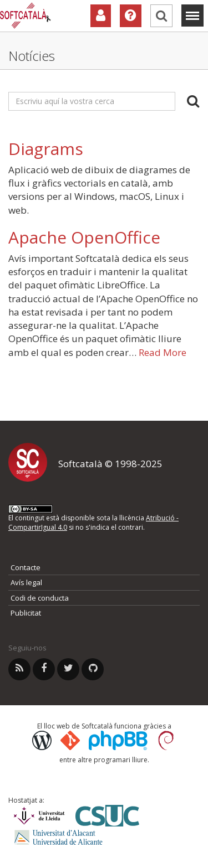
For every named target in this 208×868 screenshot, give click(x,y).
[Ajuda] (131, 16)
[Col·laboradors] (101, 16)
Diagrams (46, 149)
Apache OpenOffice (84, 237)
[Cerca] (161, 16)
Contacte (26, 567)
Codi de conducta (40, 598)
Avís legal (26, 582)
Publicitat (26, 613)
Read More (163, 352)
